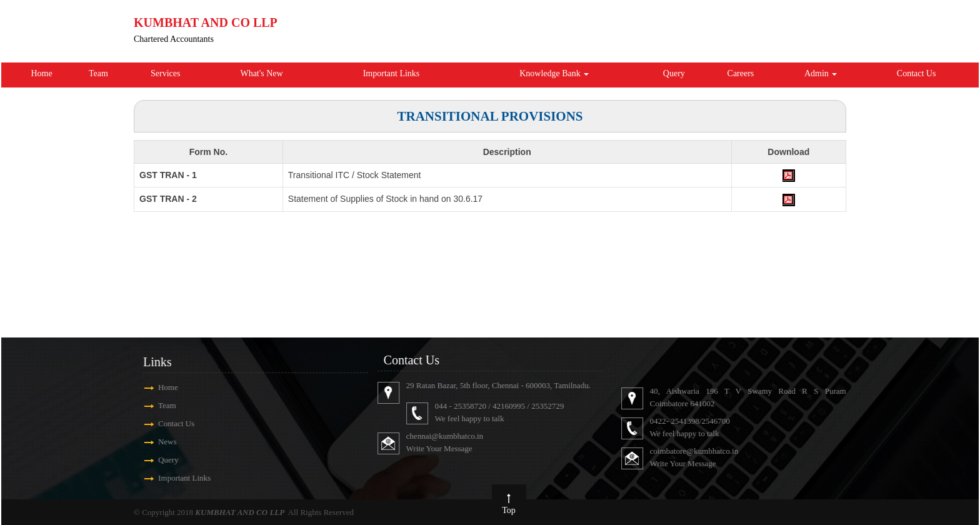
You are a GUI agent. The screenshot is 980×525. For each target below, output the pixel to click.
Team (98, 73)
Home (41, 73)
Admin (821, 73)
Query (674, 73)
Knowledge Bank (554, 73)
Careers (741, 73)
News (150, 442)
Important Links (392, 73)
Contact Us (917, 73)
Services (165, 73)
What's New (261, 73)
